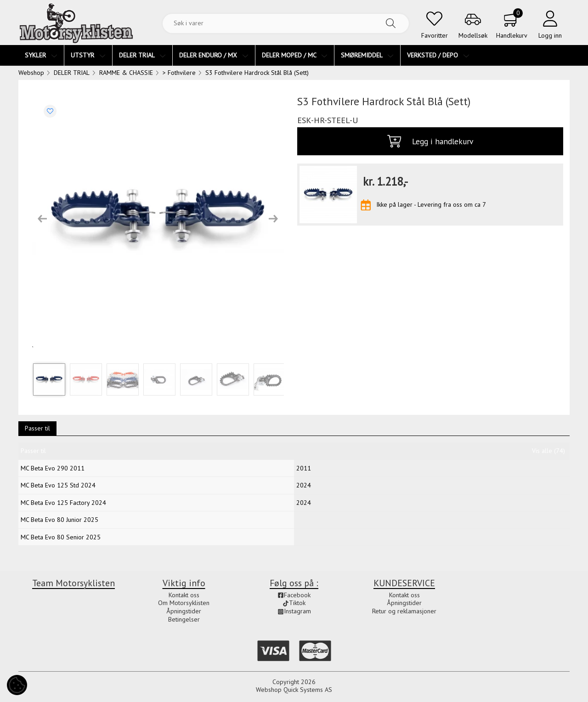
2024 (304, 485)
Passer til (37, 428)
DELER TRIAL (72, 73)
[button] (42, 219)
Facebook (294, 595)
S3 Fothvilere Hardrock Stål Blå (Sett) (257, 73)
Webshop (31, 73)
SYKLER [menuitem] (41, 55)
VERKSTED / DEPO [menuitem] (438, 55)
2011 (304, 468)
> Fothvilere (179, 73)
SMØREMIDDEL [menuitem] (367, 55)
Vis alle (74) (548, 451)
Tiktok (294, 603)
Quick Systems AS (308, 690)
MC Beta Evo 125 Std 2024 (58, 485)
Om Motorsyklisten (184, 603)
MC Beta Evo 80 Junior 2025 (59, 520)
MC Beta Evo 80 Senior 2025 (61, 537)
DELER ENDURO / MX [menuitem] (214, 55)
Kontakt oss (184, 595)
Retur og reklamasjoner (404, 611)
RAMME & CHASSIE (126, 73)
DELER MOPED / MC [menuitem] (295, 55)
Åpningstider (184, 611)
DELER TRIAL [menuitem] (142, 55)
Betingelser (184, 619)
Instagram (294, 611)
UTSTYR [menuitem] (88, 55)
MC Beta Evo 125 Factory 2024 (63, 503)
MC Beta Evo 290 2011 (53, 468)
